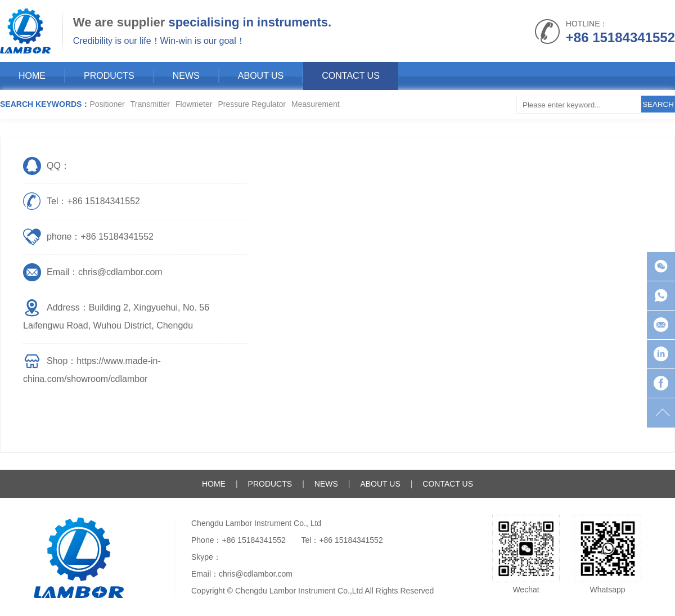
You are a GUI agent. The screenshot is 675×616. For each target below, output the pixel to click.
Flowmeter (194, 104)
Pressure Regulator (252, 104)
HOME (32, 76)
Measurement (316, 104)
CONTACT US (351, 76)
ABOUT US (261, 76)
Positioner (107, 104)
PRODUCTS (109, 76)
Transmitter (150, 104)
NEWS (186, 76)
